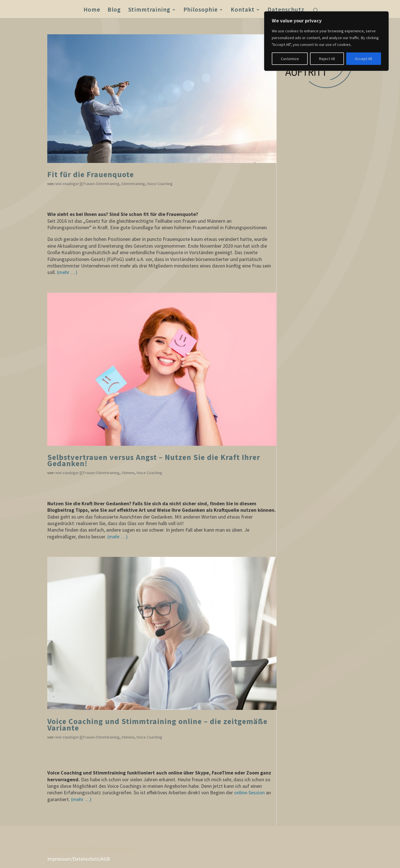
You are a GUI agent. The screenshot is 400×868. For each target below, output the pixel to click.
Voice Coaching (160, 184)
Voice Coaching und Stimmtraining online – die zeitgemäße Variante (157, 724)
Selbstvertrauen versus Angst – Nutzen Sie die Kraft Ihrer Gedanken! (154, 460)
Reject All (327, 59)
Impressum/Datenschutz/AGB (79, 859)
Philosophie (201, 10)
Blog (114, 10)
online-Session (249, 792)
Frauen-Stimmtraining (101, 184)
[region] (326, 41)
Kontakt (243, 10)
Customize (290, 59)
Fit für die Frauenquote (91, 174)
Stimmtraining (149, 10)
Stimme (128, 473)
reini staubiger (67, 184)
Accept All (363, 59)
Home (92, 10)
